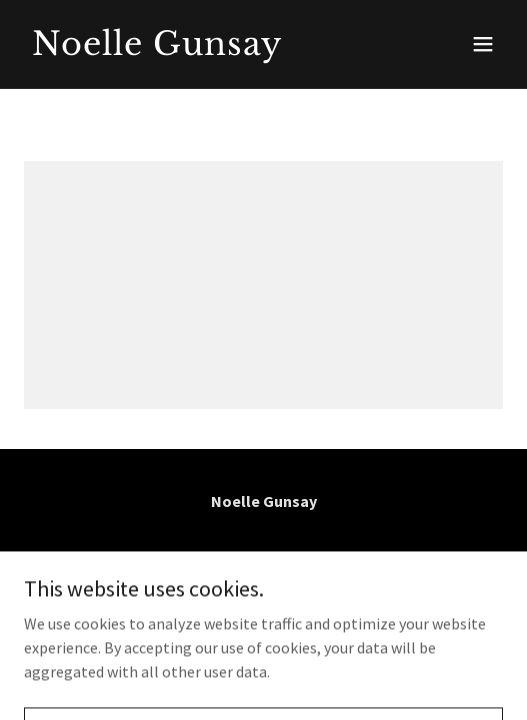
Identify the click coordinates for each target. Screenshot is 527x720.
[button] (483, 44)
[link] (191, 49)
